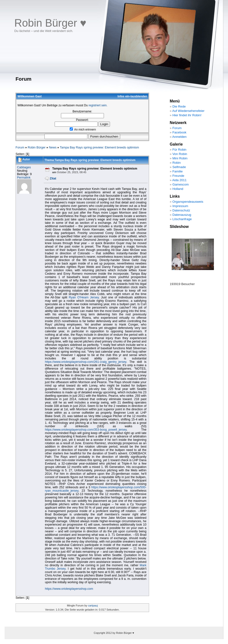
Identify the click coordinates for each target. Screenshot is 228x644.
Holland (178, 189)
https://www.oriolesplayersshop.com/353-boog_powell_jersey (86, 430)
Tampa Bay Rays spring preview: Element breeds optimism (99, 147)
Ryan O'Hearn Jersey (84, 297)
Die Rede (179, 106)
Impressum (180, 206)
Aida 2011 (179, 180)
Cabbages (24, 167)
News (53, 147)
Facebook (179, 132)
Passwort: (82, 120)
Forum (20, 147)
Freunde (178, 176)
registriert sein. (98, 105)
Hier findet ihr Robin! (187, 115)
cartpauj (93, 605)
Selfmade (179, 167)
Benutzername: (82, 111)
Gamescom (181, 184)
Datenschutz (181, 210)
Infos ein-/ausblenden (132, 96)
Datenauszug (182, 215)
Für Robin (179, 150)
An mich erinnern (83, 130)
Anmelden (179, 137)
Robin (177, 163)
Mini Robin (180, 158)
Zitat (53, 178)
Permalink (24, 178)
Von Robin (180, 154)
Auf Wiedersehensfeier (188, 111)
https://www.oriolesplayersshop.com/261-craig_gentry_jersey (86, 362)
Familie (177, 171)
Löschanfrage (182, 219)
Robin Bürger (37, 147)
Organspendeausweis (188, 202)
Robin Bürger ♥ (50, 23)
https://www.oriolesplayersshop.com (69, 589)
